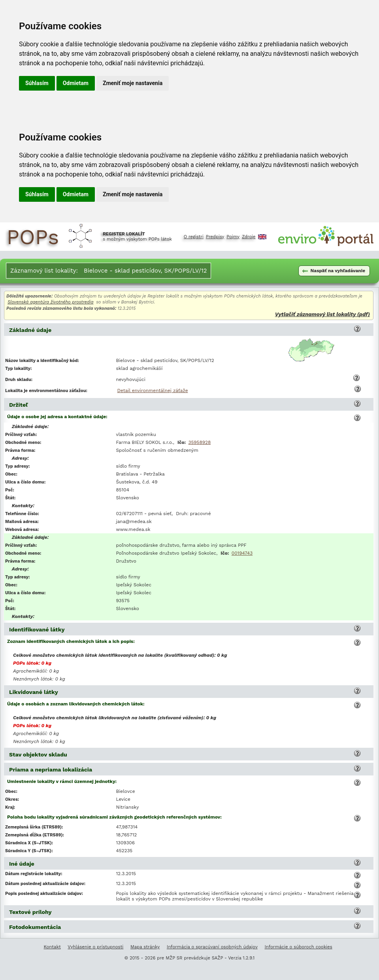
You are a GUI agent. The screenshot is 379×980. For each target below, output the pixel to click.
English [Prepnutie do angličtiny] (262, 237)
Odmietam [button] (76, 83)
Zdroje (249, 237)
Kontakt (52, 947)
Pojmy (233, 237)
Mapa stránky (145, 947)
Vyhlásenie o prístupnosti (95, 947)
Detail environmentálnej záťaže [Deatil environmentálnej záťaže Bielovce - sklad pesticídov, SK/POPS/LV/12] (153, 390)
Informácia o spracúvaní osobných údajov (212, 947)
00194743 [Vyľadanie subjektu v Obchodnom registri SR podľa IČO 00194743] (242, 553)
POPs (33, 237)
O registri (194, 237)
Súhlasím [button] (37, 83)
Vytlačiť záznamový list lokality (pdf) (322, 314)
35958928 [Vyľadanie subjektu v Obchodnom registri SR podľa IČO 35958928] (200, 442)
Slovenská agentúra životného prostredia (50, 302)
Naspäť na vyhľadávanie (334, 271)
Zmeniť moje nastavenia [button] (133, 83)
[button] (357, 329)
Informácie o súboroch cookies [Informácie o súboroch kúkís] (298, 947)
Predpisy (215, 237)
